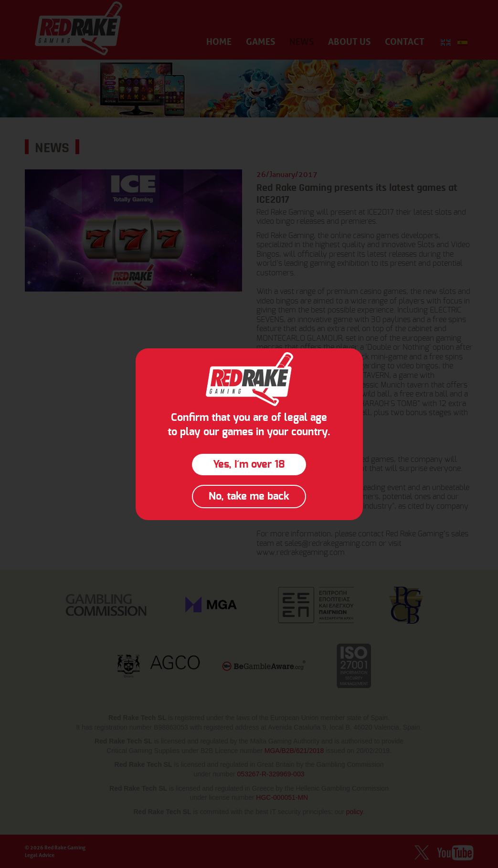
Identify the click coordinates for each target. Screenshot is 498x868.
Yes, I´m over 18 (249, 464)
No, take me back (249, 496)
